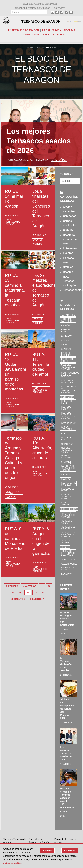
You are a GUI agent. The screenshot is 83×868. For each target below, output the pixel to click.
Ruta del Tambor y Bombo (66, 498)
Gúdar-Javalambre (67, 430)
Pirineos (66, 476)
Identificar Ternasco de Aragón (9, 818)
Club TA (68, 232)
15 (20, 592)
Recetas (70, 32)
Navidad (65, 464)
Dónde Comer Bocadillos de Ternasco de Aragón (39, 763)
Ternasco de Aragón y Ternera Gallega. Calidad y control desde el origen (14, 459)
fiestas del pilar (67, 403)
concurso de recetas (67, 383)
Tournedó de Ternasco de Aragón (68, 554)
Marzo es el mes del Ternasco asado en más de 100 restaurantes (72, 711)
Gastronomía (68, 425)
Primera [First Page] (11, 587)
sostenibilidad (69, 511)
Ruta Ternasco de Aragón (13, 223)
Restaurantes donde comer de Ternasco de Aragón (66, 763)
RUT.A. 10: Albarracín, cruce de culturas (42, 449)
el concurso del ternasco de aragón (68, 391)
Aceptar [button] (46, 850)
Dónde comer (31, 36)
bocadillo (67, 342)
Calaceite (67, 346)
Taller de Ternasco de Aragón (68, 516)
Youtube (35, 818)
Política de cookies (14, 863)
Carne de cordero (66, 356)
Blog (60, 36)
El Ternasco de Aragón (24, 32)
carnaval (66, 351)
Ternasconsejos (73, 292)
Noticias (38, 245)
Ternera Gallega (66, 543)
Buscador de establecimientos (32, 8)
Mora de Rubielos (66, 458)
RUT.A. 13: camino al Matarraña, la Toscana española (15, 291)
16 (27, 592)
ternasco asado (67, 523)
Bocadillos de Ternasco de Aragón (39, 754)
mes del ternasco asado (67, 451)
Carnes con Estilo (12, 494)
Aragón (65, 327)
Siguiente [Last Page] (28, 603)
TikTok (34, 806)
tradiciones (68, 561)
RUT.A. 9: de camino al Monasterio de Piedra (15, 540)
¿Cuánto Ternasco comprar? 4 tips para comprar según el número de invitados (65, 775)
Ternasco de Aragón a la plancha (68, 536)
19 (50, 592)
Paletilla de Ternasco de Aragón (68, 470)
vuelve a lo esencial (67, 570)
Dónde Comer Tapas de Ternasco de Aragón (14, 763)
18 (43, 592)
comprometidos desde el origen (70, 376)
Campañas (70, 218)
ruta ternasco (67, 505)
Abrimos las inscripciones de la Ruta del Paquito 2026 (73, 657)
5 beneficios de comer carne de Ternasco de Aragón (15, 773)
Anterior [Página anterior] (33, 587)
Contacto (60, 8)
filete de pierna (66, 409)
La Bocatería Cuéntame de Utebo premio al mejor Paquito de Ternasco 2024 (39, 776)
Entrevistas (70, 250)
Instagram (36, 802)
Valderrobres (69, 565)
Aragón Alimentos (67, 332)
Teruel (65, 549)
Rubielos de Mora (68, 491)
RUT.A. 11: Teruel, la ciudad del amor (41, 366)
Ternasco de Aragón (41, 22)
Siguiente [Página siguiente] (31, 598)
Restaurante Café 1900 (68, 485)
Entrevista (67, 399)
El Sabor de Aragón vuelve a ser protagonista (72, 603)
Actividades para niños (68, 322)
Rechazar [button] (69, 850)
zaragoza (66, 576)
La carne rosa (51, 32)
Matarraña (67, 445)
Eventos (48, 36)
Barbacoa (67, 337)
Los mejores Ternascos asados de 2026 (71, 684)
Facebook (36, 810)
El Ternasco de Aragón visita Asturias (71, 630)
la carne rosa (66, 440)
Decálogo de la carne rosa (70, 241)
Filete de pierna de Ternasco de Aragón (68, 417)
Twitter (34, 814)
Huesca (65, 435)
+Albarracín (68, 317)
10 (6, 592)
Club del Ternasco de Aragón (40, 4)
